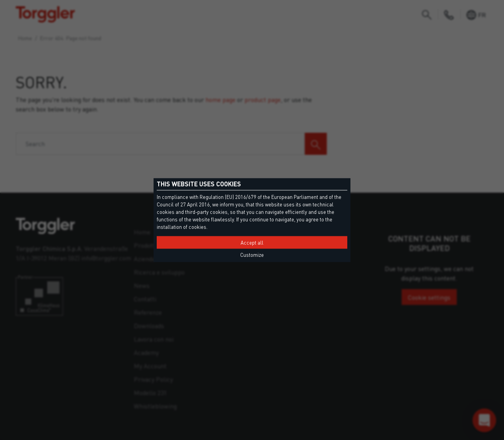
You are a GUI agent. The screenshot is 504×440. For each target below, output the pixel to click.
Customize (252, 255)
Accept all (252, 243)
